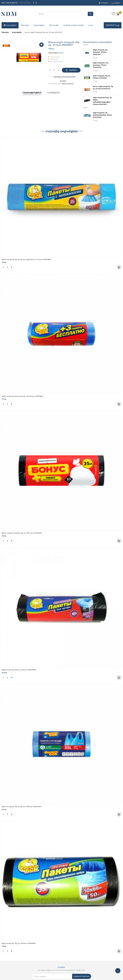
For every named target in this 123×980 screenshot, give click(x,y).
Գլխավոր (25, 25)
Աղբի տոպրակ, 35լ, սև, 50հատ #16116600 (19, 943)
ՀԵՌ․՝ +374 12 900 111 (9, 3)
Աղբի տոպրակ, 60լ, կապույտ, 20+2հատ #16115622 (22, 396)
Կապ (91, 25)
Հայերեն (116, 3)
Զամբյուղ (73, 70)
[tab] (32, 95)
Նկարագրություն (32, 93)
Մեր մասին (54, 25)
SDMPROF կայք (113, 25)
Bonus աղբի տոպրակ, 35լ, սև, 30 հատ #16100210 (22, 533)
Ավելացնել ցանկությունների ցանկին (64, 77)
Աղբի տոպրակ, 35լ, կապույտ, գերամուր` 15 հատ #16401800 (26, 259)
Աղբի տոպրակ (68, 84)
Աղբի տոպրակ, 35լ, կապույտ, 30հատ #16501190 (21, 806)
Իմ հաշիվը (104, 3)
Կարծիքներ (53, 93)
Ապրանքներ (10, 25)
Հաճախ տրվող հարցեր (74, 25)
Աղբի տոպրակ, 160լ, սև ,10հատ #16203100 (19, 670)
